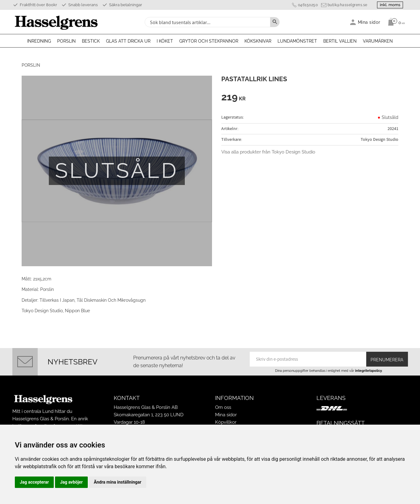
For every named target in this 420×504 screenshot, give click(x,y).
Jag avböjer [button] (71, 482)
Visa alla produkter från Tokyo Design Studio (268, 152)
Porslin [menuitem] (66, 41)
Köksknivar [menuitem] (258, 41)
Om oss (223, 407)
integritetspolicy (369, 371)
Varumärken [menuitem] (378, 41)
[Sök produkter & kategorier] (207, 22)
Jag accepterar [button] (34, 482)
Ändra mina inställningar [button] (118, 482)
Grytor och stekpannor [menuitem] (209, 41)
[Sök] (275, 22)
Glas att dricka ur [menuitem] (128, 41)
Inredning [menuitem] (39, 41)
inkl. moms (390, 5)
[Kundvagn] (395, 22)
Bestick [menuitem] (91, 41)
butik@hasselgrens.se (348, 5)
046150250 (308, 5)
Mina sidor (226, 415)
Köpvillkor (226, 422)
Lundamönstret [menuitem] (297, 41)
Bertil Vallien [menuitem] (340, 41)
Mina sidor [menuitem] (369, 22)
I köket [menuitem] (165, 41)
